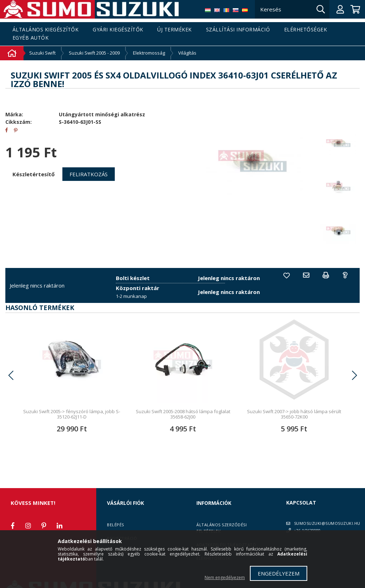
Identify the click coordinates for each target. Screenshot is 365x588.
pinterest (44, 526)
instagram (28, 526)
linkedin (60, 526)
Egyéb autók (31, 38)
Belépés (115, 525)
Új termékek (174, 30)
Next (354, 375)
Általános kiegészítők (46, 30)
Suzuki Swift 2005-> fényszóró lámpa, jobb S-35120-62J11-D (72, 414)
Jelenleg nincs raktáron (37, 285)
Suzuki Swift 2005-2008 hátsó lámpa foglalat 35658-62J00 (183, 414)
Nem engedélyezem (225, 577)
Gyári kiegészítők (118, 30)
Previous (11, 375)
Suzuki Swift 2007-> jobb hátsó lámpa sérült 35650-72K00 (294, 414)
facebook (12, 526)
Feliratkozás (89, 174)
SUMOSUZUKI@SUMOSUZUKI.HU (327, 523)
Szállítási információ (238, 30)
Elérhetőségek (306, 30)
